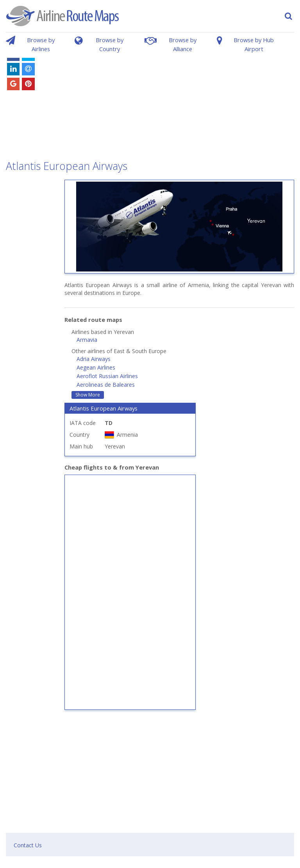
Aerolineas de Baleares (106, 385)
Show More (88, 395)
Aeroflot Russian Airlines (107, 376)
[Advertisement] (178, 101)
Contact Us (28, 845)
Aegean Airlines (96, 367)
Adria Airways (94, 359)
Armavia (87, 340)
